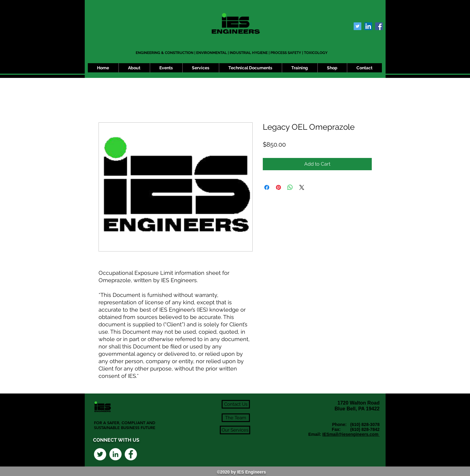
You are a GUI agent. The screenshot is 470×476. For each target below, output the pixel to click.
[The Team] (236, 418)
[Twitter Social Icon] (357, 26)
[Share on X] (302, 187)
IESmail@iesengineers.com (351, 434)
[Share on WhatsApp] (290, 187)
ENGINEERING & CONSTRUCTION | (166, 53)
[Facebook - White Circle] (131, 454)
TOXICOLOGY (316, 53)
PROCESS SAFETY (286, 53)
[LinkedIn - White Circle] (115, 454)
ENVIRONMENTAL (212, 53)
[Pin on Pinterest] (278, 187)
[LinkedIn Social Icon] (368, 26)
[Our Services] (235, 430)
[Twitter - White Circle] (100, 454)
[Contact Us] (236, 404)
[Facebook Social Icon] (379, 26)
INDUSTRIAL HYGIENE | (250, 53)
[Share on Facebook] (267, 187)
